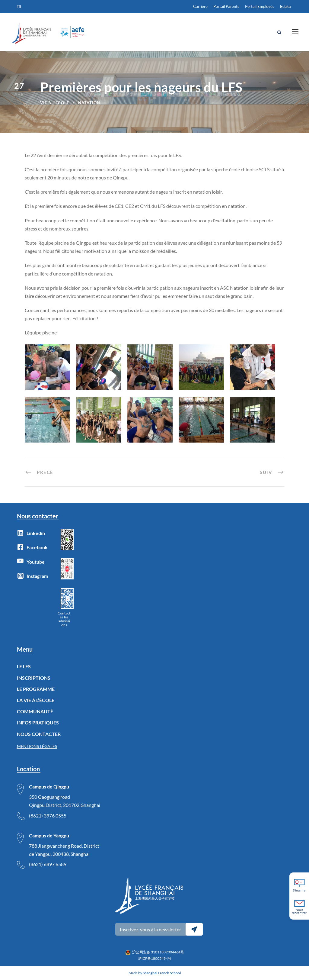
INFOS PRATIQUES (38, 722)
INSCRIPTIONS (34, 678)
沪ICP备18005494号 (155, 958)
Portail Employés (260, 6)
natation (89, 103)
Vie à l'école (55, 103)
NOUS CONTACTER (39, 734)
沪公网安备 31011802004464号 (158, 952)
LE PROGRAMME (36, 689)
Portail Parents (226, 6)
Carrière (200, 6)
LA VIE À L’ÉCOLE (36, 700)
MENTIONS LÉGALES (37, 746)
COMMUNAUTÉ (35, 711)
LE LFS (24, 666)
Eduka (285, 6)
